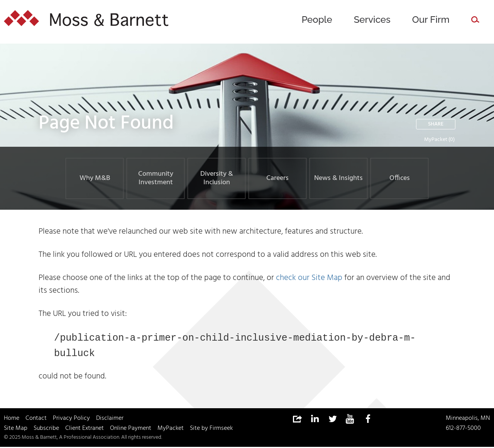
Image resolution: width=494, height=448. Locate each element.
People (317, 20)
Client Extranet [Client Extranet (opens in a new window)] (85, 429)
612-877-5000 (463, 429)
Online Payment (131, 429)
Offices (400, 178)
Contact (36, 419)
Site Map (16, 429)
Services (372, 20)
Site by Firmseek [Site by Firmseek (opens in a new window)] (211, 429)
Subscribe (46, 429)
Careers (277, 178)
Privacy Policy (71, 419)
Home (12, 419)
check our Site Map (309, 278)
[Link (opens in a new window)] (315, 420)
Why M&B (95, 178)
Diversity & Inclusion (217, 178)
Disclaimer (110, 419)
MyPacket (436, 140)
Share (436, 124)
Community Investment (156, 178)
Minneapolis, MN (468, 419)
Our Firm (431, 20)
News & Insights (338, 178)
